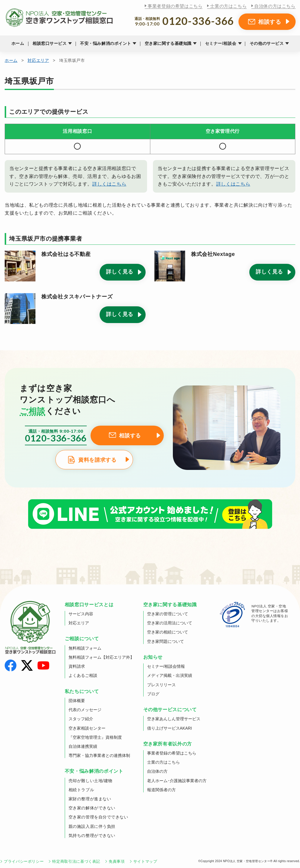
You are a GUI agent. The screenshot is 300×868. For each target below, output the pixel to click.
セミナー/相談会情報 (166, 666)
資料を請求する (97, 460)
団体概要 (77, 701)
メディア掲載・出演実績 (170, 675)
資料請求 (77, 666)
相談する (270, 22)
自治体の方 (157, 771)
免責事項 (117, 861)
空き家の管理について (168, 614)
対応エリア (38, 60)
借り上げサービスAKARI (169, 728)
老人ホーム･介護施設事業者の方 (177, 781)
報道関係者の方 (161, 790)
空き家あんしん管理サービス (174, 719)
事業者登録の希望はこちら (175, 6)
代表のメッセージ (85, 710)
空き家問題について (166, 641)
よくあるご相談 (83, 675)
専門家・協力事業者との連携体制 (99, 755)
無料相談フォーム (85, 648)
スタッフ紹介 (81, 719)
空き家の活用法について (170, 623)
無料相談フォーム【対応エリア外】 (101, 657)
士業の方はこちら (228, 6)
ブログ (153, 694)
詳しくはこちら (109, 184)
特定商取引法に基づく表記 (76, 861)
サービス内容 (81, 614)
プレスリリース (161, 685)
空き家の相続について (168, 632)
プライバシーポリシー (24, 861)
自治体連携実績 (83, 746)
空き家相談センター (87, 728)
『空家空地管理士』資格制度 (95, 737)
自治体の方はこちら (275, 6)
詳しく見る (120, 272)
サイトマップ (145, 861)
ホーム (18, 43)
